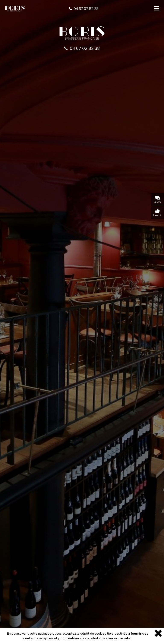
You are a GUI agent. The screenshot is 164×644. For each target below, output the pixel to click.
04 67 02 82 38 (82, 48)
